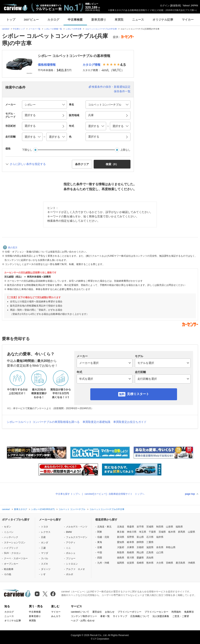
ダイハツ (46, 569)
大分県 (160, 563)
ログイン (165, 6)
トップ (11, 20)
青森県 (130, 527)
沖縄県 (191, 563)
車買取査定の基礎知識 (96, 422)
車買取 (119, 20)
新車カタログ (21, 509)
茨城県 (162, 532)
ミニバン (9, 532)
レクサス (46, 532)
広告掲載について (140, 616)
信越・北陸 (103, 537)
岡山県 (140, 552)
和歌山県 (171, 547)
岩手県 (140, 527)
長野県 (130, 537)
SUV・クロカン (12, 553)
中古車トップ (19, 29)
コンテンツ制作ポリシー (84, 616)
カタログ (53, 20)
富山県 (140, 537)
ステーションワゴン (15, 543)
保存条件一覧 (122, 91)
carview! (6, 29)
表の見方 (10, 248)
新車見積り (99, 20)
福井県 (160, 537)
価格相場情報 (47, 65)
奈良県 (160, 547)
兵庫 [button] (91, 115)
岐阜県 (130, 542)
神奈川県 (132, 532)
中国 (100, 552)
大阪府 (121, 547)
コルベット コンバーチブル (72, 509)
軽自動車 (9, 569)
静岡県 (140, 542)
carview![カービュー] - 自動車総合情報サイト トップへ (115, 494)
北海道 (121, 527)
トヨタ (45, 527)
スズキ (45, 564)
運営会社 (97, 612)
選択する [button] (30, 115)
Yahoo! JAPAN (190, 6)
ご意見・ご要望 (181, 616)
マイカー (188, 20)
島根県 (130, 552)
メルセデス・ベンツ (77, 527)
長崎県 (140, 563)
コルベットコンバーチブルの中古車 (101, 29)
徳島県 (121, 558)
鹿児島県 (180, 563)
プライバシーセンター (156, 612)
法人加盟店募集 (161, 616)
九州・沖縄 (103, 563)
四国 (100, 558)
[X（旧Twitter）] (45, 594)
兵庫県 (130, 547)
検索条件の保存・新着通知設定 (111, 87)
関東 (100, 532)
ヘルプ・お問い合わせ (83, 621)
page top (190, 494)
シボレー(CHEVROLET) (43, 509)
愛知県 (121, 542)
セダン (8, 527)
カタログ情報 (91, 65)
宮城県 (150, 527)
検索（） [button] (112, 164)
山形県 (170, 527)
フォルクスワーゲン (77, 537)
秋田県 (160, 527)
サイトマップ (120, 616)
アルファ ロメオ (75, 569)
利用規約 (176, 612)
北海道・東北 (104, 527)
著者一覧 (105, 616)
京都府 (140, 547)
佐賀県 (130, 563)
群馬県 (182, 532)
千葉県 (152, 532)
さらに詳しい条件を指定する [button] (28, 164)
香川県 (130, 558)
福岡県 (121, 563)
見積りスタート (138, 394)
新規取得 (175, 6)
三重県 (150, 542)
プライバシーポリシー (130, 612)
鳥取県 (121, 552)
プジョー (71, 558)
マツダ (45, 553)
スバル (45, 558)
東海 (100, 542)
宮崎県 (170, 563)
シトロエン (72, 564)
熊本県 (150, 563)
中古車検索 (75, 20)
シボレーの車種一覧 (53, 29)
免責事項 (189, 612)
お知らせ (110, 612)
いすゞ (45, 574)
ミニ (68, 548)
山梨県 (191, 532)
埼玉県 (143, 532)
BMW (69, 532)
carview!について (80, 612)
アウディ (71, 543)
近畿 (100, 547)
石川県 (150, 537)
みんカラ (56, 616)
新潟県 (121, 537)
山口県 (160, 552)
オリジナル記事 (163, 20)
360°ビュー (31, 20)
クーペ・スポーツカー (16, 558)
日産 (43, 537)
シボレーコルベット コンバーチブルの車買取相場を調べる (43, 422)
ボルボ (70, 574)
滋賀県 (150, 547)
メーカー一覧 (34, 29)
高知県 (150, 558)
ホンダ (45, 543)
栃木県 (172, 532)
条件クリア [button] (82, 164)
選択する (94, 137)
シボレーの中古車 (73, 29)
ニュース (138, 20)
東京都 (121, 532)
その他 (8, 574)
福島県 (179, 527)
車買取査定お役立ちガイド (130, 422)
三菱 (43, 548)
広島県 (150, 552)
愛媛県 (140, 558)
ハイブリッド (11, 548)
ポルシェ (71, 553)
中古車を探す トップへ (68, 494)
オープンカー (11, 564)
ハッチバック (11, 537)
